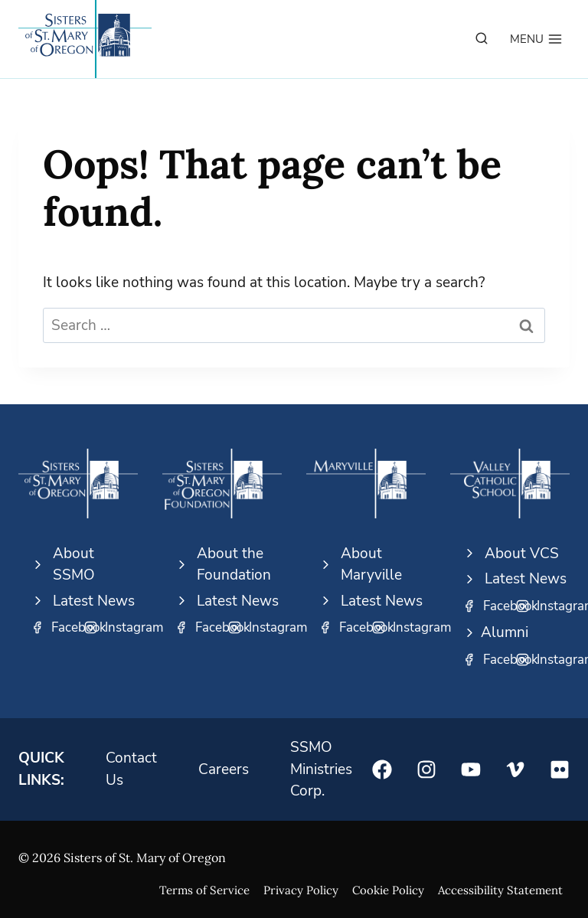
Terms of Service (204, 890)
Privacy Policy (301, 890)
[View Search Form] (482, 39)
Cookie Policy (388, 890)
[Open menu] (536, 39)
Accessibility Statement (500, 890)
